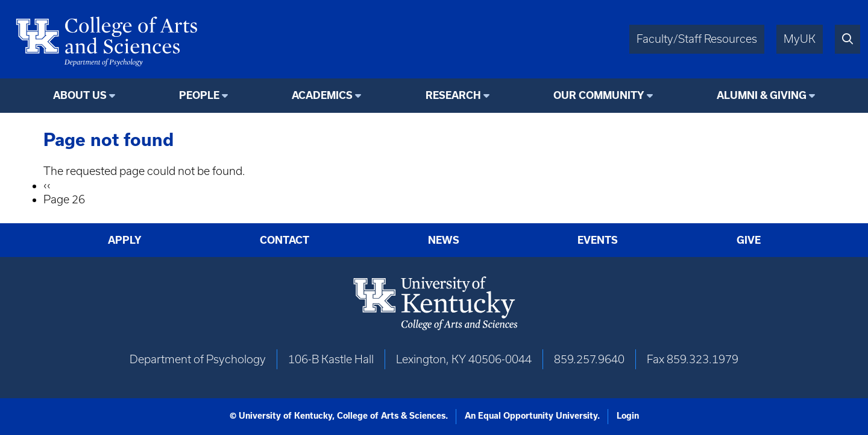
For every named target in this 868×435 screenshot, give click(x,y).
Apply (125, 240)
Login (628, 416)
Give (749, 240)
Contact (285, 240)
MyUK (800, 39)
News (444, 240)
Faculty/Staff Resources (697, 39)
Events (598, 240)
